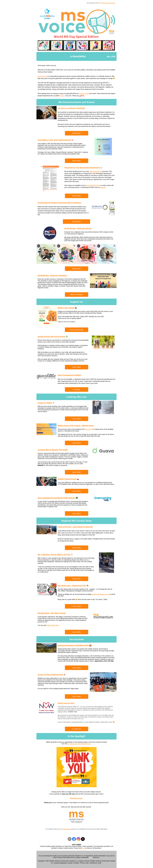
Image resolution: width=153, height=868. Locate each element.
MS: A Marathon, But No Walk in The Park (54, 555)
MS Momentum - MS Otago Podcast (52, 613)
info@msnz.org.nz (76, 798)
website (103, 187)
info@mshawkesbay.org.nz (100, 594)
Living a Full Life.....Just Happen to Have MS (75, 527)
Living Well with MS (95, 171)
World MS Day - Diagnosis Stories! (78, 228)
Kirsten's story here (53, 625)
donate (62, 96)
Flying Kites (89, 429)
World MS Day (42, 76)
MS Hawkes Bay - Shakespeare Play (72, 586)
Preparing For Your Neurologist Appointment (82, 168)
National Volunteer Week (66, 703)
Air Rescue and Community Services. (79, 744)
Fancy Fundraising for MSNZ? (70, 375)
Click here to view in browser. (108, 3)
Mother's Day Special (66, 308)
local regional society (93, 185)
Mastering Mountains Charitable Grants (73, 645)
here (83, 848)
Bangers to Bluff (84, 94)
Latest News (66, 829)
